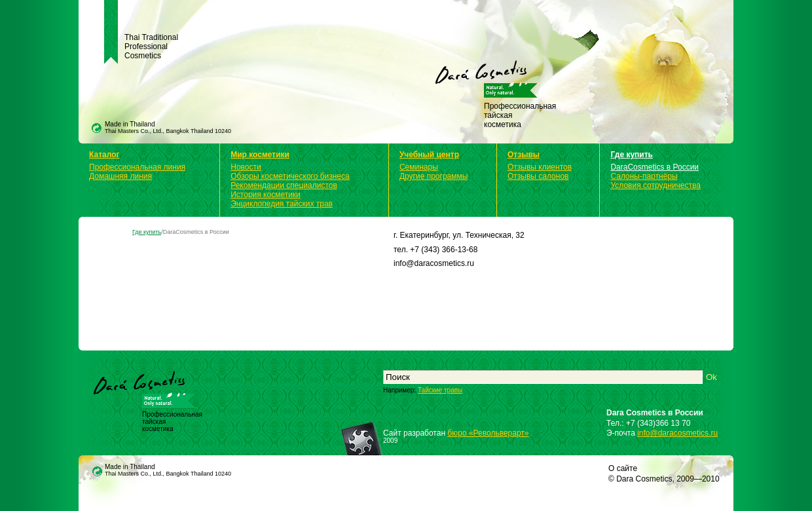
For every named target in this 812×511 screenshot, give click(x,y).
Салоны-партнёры (644, 176)
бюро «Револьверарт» (488, 433)
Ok (711, 377)
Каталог (104, 155)
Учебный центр (429, 155)
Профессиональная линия (137, 167)
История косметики (266, 195)
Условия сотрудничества (655, 185)
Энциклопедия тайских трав (282, 204)
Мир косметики (260, 155)
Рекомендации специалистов (284, 185)
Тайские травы (440, 390)
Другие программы (434, 176)
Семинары (419, 167)
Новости (246, 167)
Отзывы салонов (538, 176)
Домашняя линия (120, 176)
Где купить (632, 155)
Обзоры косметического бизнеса (290, 176)
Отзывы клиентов (540, 167)
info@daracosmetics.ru (677, 433)
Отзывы (524, 155)
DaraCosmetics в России (655, 167)
